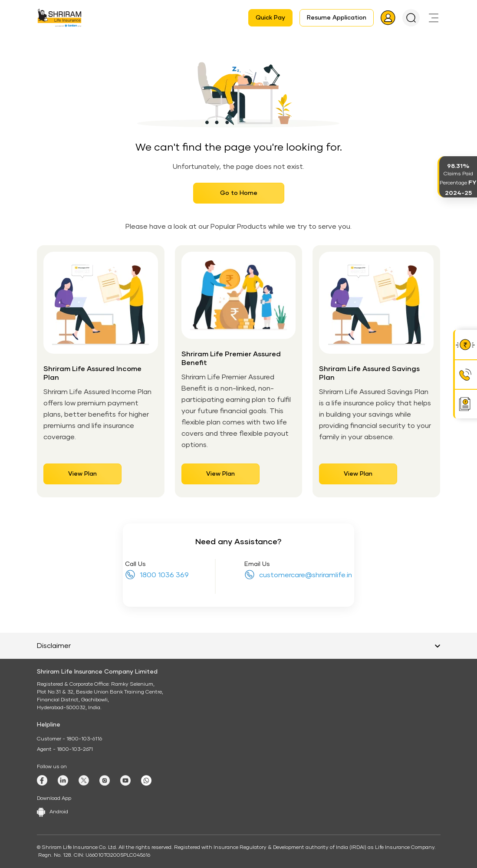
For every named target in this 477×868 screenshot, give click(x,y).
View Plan (82, 474)
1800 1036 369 (164, 575)
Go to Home (239, 193)
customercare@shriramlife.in (306, 575)
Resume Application (337, 18)
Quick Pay (270, 18)
